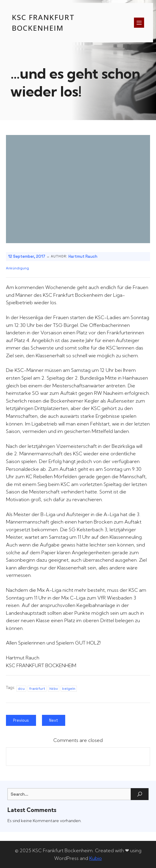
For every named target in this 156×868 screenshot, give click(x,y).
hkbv (54, 689)
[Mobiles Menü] (139, 23)
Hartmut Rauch (83, 256)
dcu (21, 689)
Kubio (96, 858)
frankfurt (37, 689)
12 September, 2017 (27, 256)
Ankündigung (17, 268)
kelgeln (69, 689)
